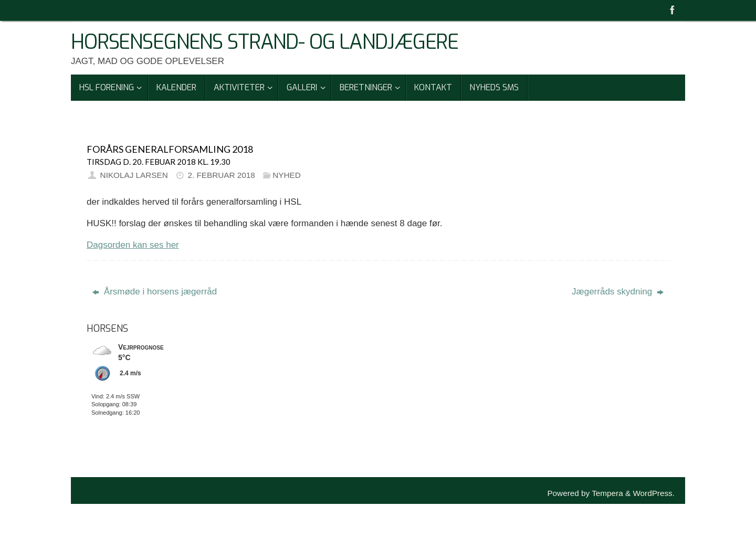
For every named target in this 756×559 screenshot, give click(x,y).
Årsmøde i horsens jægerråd (155, 292)
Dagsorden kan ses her (133, 245)
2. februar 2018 (221, 175)
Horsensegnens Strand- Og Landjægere (265, 43)
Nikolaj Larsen (134, 175)
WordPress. (654, 493)
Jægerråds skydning (618, 292)
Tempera (607, 493)
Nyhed (287, 175)
